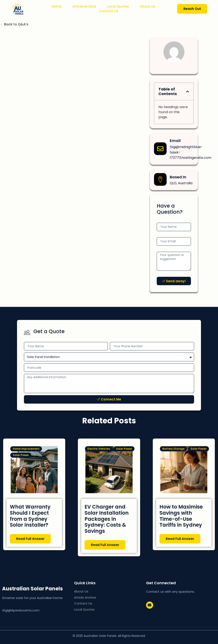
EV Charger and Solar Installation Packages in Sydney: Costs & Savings (107, 519)
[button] (188, 91)
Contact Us (109, 11)
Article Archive (84, 7)
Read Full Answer (30, 539)
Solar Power (21, 455)
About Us (147, 7)
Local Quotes (118, 7)
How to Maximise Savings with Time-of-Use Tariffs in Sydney (181, 516)
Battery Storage (173, 449)
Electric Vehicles (99, 449)
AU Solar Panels (36, 589)
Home (57, 7)
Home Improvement (26, 449)
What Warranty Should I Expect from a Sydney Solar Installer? (30, 516)
